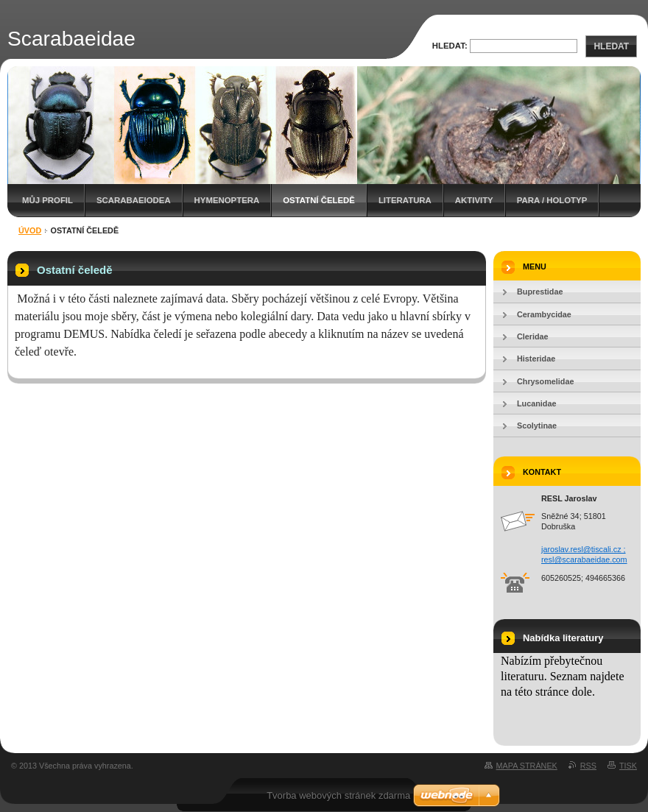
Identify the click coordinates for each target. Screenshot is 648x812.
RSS (588, 766)
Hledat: (450, 46)
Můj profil (47, 200)
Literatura (405, 200)
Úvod (30, 230)
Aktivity (474, 200)
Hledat (611, 46)
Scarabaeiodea (134, 200)
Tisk (628, 766)
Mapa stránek (527, 766)
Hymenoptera (227, 200)
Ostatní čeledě (319, 200)
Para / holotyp (552, 200)
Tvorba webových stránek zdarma (338, 795)
